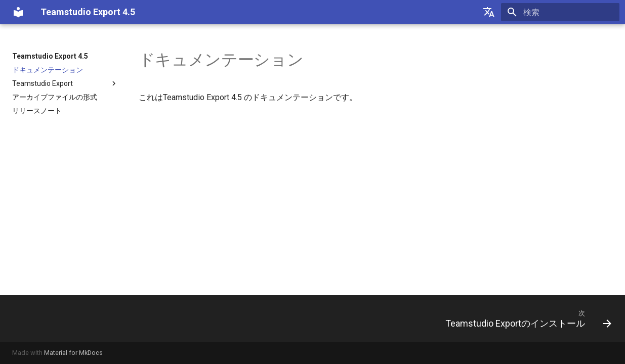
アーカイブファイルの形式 (55, 97)
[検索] (560, 12)
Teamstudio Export (65, 83)
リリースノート (37, 111)
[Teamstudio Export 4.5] (18, 12)
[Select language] (489, 12)
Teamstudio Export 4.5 (50, 56)
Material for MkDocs (73, 353)
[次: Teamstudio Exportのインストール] (525, 318)
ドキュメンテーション (48, 70)
